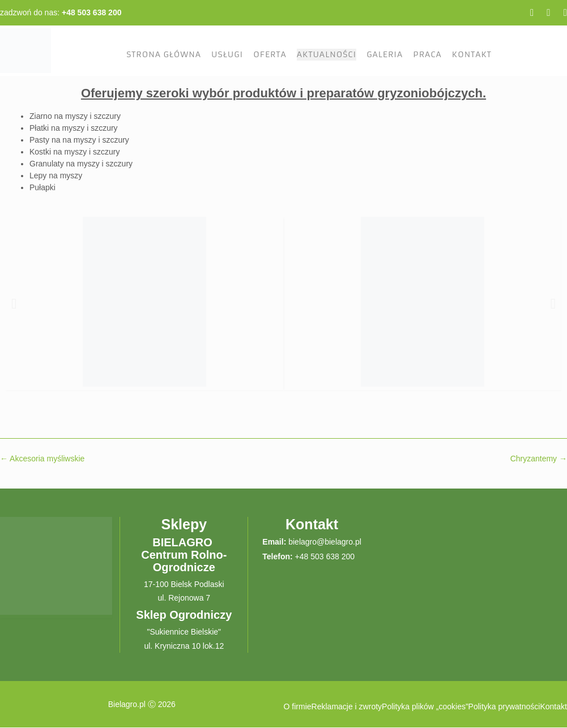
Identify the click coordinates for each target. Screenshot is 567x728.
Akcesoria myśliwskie (42, 459)
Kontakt (472, 54)
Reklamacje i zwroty (347, 706)
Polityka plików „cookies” (425, 706)
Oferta (270, 54)
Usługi (227, 54)
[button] (14, 303)
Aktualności (327, 54)
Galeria (385, 54)
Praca (427, 54)
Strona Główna (164, 54)
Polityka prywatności (504, 706)
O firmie (298, 706)
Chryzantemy (539, 459)
